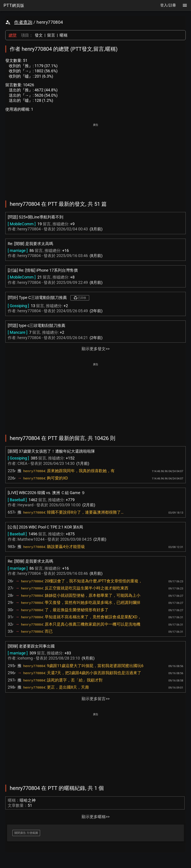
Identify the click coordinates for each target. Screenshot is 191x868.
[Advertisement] (95, 159)
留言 (51, 35)
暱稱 (64, 35)
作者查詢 (23, 22)
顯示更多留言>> (96, 699)
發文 (39, 35)
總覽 (13, 35)
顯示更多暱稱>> (96, 817)
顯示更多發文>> (96, 349)
